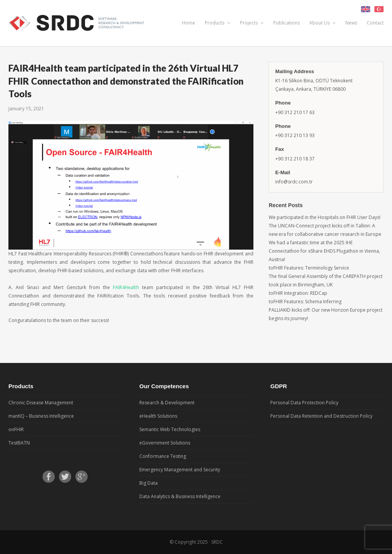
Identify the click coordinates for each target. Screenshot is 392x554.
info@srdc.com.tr (294, 182)
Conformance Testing (163, 456)
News (351, 23)
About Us (323, 23)
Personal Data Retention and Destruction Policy (321, 416)
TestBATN (19, 443)
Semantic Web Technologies (170, 429)
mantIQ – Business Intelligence (41, 416)
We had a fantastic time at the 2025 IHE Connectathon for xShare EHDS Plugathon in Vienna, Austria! (324, 251)
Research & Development (167, 403)
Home (189, 23)
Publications (287, 23)
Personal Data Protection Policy (304, 403)
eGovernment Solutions (165, 443)
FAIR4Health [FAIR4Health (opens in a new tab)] (127, 287)
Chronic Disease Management (41, 403)
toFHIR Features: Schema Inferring (305, 302)
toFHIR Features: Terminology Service (309, 268)
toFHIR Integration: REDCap (298, 293)
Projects (252, 23)
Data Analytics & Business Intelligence (180, 496)
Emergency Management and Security (180, 470)
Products (218, 23)
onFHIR (16, 429)
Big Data (149, 483)
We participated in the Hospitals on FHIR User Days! (325, 217)
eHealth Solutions (158, 416)
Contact (375, 23)
